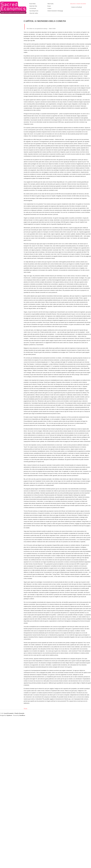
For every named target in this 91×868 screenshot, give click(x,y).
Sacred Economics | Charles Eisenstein (14, 713)
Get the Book (33, 8)
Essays (49, 6)
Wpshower (9, 715)
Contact (49, 8)
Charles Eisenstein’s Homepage (55, 11)
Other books (50, 4)
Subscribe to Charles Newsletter (78, 4)
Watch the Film (33, 6)
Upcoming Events (34, 11)
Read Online (32, 4)
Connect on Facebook (76, 7)
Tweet (25, 709)
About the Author (34, 13)
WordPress (22, 715)
